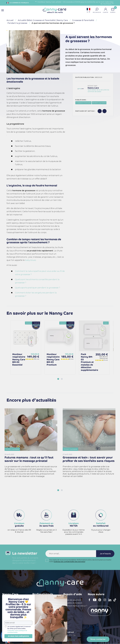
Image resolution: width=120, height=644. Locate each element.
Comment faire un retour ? (75, 606)
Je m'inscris (105, 554)
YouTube (95, 601)
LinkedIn (111, 601)
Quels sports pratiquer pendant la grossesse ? (37, 288)
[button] (97, 9)
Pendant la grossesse (99, 103)
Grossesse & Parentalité (83, 103)
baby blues (30, 260)
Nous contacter (98, 639)
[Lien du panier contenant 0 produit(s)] (113, 9)
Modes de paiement (72, 600)
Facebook (90, 601)
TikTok (115, 601)
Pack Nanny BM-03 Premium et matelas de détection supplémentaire (89, 362)
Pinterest (100, 601)
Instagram (106, 601)
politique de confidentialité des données (69, 562)
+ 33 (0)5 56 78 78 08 (66, 640)
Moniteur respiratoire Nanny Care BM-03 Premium (53, 360)
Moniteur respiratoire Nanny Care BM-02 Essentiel (19, 360)
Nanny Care (93, 88)
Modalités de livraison (73, 603)
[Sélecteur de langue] (88, 11)
